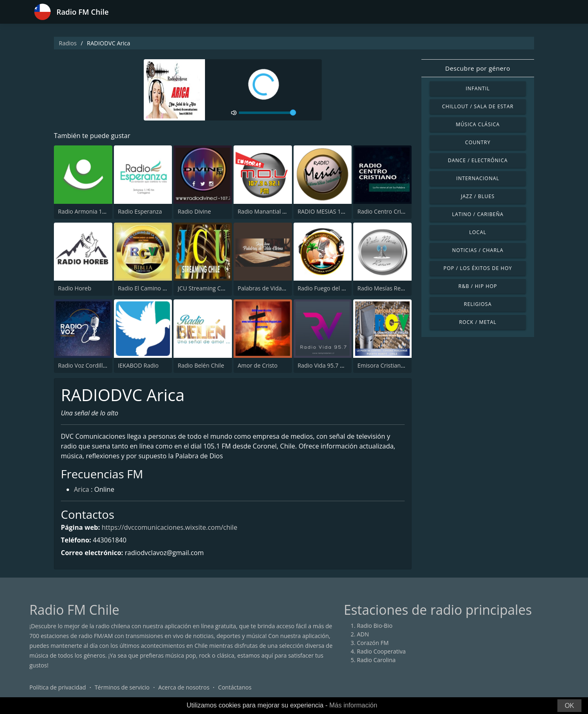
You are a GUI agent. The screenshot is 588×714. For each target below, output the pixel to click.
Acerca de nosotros (184, 687)
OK (569, 706)
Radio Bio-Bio (375, 626)
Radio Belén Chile (201, 365)
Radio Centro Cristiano (387, 211)
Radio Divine (194, 211)
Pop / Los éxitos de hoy (478, 268)
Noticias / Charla (478, 250)
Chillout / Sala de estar (478, 106)
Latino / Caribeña (478, 214)
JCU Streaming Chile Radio (212, 288)
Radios (68, 43)
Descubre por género (478, 68)
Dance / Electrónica (478, 160)
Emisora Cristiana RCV (386, 365)
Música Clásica (478, 124)
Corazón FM (373, 643)
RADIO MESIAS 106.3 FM (330, 211)
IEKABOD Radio (138, 365)
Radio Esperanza (140, 211)
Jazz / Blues (478, 196)
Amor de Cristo (258, 365)
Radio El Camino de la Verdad (157, 288)
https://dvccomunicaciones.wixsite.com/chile (169, 527)
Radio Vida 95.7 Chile (325, 365)
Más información (353, 705)
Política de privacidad (58, 687)
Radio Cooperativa (381, 651)
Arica (81, 489)
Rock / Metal (478, 322)
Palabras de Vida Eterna (269, 288)
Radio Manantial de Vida (270, 211)
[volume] (267, 113)
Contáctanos (235, 687)
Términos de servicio (122, 687)
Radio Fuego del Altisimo (330, 288)
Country (478, 142)
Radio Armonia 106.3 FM (90, 211)
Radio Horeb (75, 288)
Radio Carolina (376, 660)
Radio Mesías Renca (384, 288)
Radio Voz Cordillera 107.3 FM (98, 365)
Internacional (478, 178)
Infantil (478, 88)
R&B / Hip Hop (478, 286)
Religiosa (478, 304)
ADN (363, 634)
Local (478, 232)
